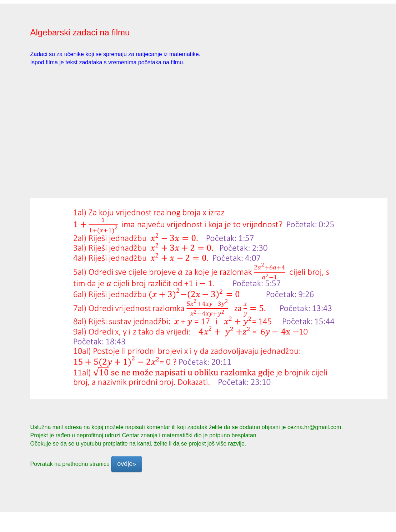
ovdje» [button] (127, 464)
